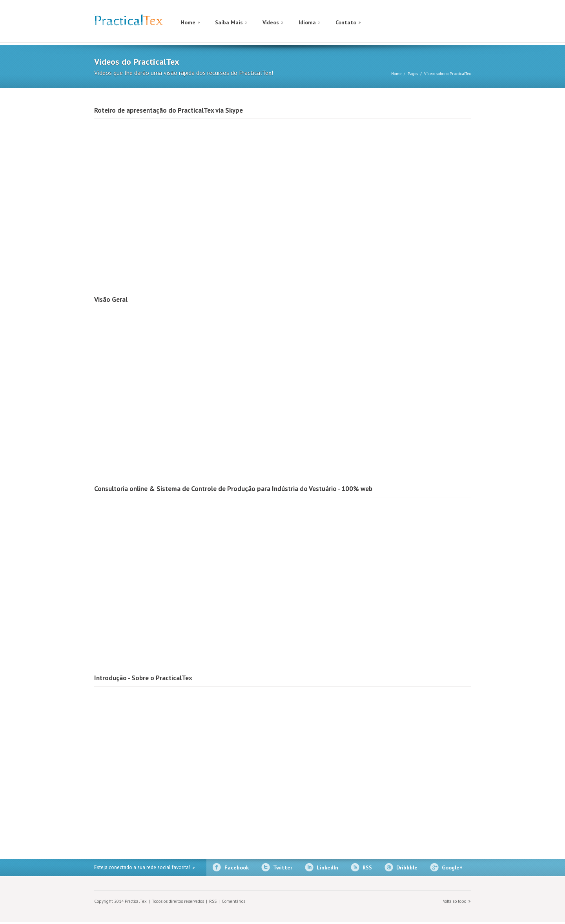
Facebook (237, 867)
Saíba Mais (229, 22)
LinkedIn (327, 867)
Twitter (283, 867)
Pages (413, 74)
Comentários (233, 901)
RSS (367, 867)
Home (188, 22)
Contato (346, 22)
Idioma (307, 22)
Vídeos (271, 22)
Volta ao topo (455, 901)
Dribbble (407, 867)
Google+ (452, 867)
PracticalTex (128, 22)
